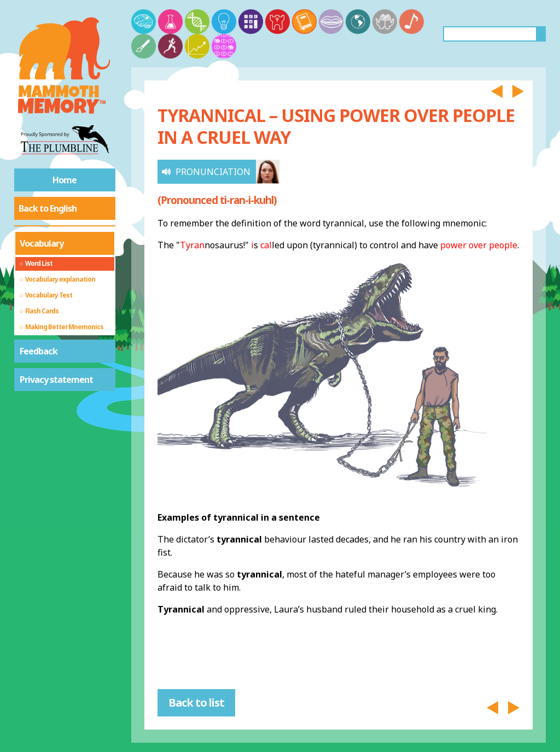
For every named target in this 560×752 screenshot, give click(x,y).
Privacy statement (56, 380)
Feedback (39, 351)
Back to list (196, 703)
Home (65, 180)
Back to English (48, 208)
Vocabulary (42, 243)
